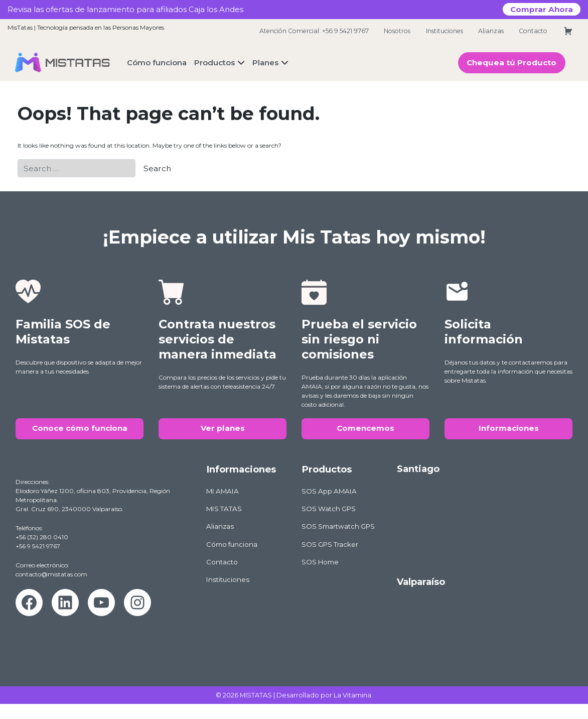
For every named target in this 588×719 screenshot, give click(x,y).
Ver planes (223, 428)
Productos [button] (214, 63)
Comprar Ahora (542, 9)
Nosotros (397, 31)
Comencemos (365, 428)
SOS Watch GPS (329, 509)
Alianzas (491, 31)
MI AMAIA (223, 491)
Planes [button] (265, 63)
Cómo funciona (232, 544)
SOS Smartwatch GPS (338, 526)
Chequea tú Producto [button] (511, 63)
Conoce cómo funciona (80, 428)
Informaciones (509, 428)
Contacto (533, 31)
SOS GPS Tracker (330, 544)
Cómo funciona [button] (157, 63)
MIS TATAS (224, 509)
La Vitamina (352, 695)
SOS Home (320, 562)
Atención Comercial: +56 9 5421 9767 (314, 31)
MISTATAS (256, 695)
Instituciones (445, 31)
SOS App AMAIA (329, 491)
